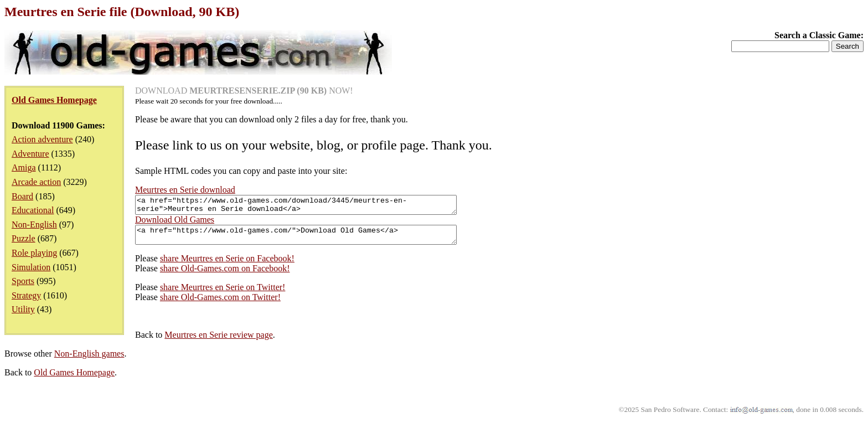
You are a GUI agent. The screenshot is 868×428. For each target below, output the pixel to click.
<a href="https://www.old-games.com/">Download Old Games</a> (315, 240)
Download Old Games (175, 223)
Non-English (34, 225)
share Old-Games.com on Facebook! (225, 275)
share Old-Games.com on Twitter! (220, 304)
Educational (33, 210)
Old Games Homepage (74, 379)
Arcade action (36, 182)
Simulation (31, 267)
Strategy (26, 295)
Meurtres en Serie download (185, 190)
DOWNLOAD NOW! (244, 91)
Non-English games (89, 360)
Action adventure (42, 139)
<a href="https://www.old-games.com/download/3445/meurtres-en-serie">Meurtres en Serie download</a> (315, 207)
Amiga (24, 167)
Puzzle (24, 238)
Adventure (30, 154)
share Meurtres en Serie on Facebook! (227, 265)
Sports (23, 281)
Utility (23, 309)
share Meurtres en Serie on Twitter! (223, 294)
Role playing (34, 253)
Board (22, 196)
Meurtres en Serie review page (218, 341)
